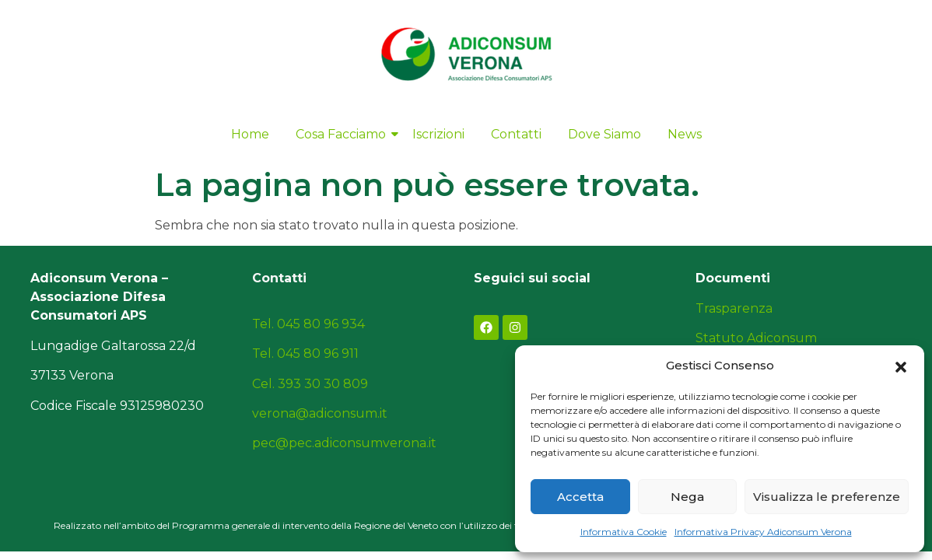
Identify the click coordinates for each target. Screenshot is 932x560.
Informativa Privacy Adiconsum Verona (763, 532)
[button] (901, 366)
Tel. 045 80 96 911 (305, 353)
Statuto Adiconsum (756, 338)
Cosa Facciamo (343, 134)
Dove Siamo (604, 134)
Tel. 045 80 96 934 (308, 324)
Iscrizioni (438, 134)
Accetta (580, 497)
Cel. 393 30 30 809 (310, 384)
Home (250, 134)
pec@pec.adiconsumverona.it (344, 443)
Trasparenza (734, 308)
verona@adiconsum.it (320, 413)
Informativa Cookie (624, 532)
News (685, 134)
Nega (687, 497)
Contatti (516, 134)
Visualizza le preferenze (827, 497)
